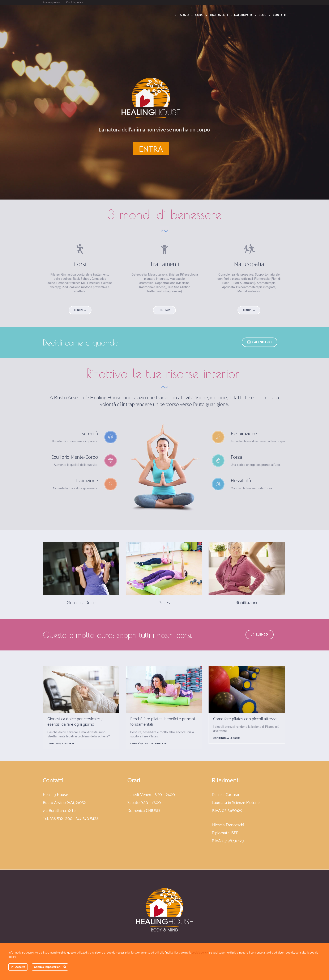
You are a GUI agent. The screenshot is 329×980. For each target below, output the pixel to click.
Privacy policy (51, 2)
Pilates (164, 603)
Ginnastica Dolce (81, 603)
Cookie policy (74, 2)
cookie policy (200, 952)
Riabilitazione (247, 603)
